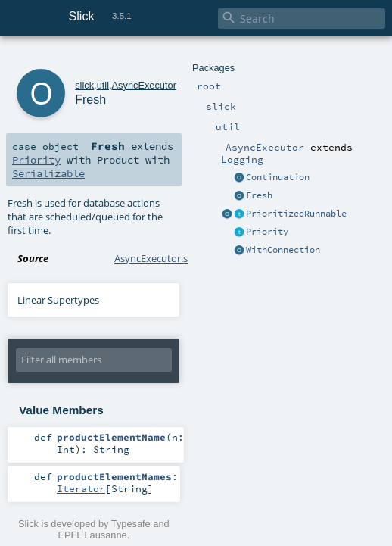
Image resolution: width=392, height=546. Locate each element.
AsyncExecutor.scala (160, 258)
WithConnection (283, 250)
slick (84, 85)
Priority (267, 232)
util (103, 85)
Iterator (81, 488)
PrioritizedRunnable (296, 214)
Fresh (259, 195)
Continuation (278, 177)
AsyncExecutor (144, 85)
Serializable (48, 173)
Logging (242, 159)
